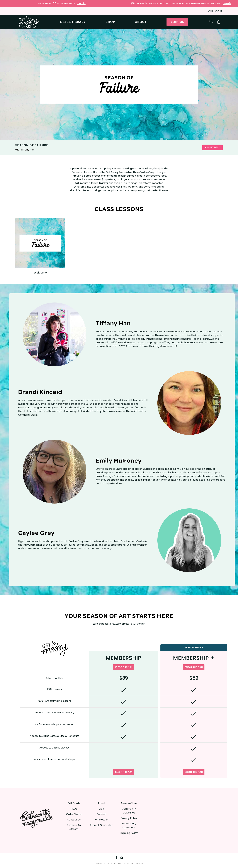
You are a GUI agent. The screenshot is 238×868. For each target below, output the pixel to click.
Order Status (74, 814)
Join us (177, 22)
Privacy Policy (129, 818)
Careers (101, 814)
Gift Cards (74, 803)
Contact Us (74, 820)
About (141, 22)
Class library (73, 22)
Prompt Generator (101, 825)
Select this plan (123, 667)
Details (82, 3)
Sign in (218, 11)
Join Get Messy (212, 147)
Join (210, 11)
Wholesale (101, 820)
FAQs (74, 809)
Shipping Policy (129, 833)
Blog (101, 809)
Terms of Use (129, 803)
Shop (110, 22)
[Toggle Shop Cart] (219, 22)
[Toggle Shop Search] (211, 21)
